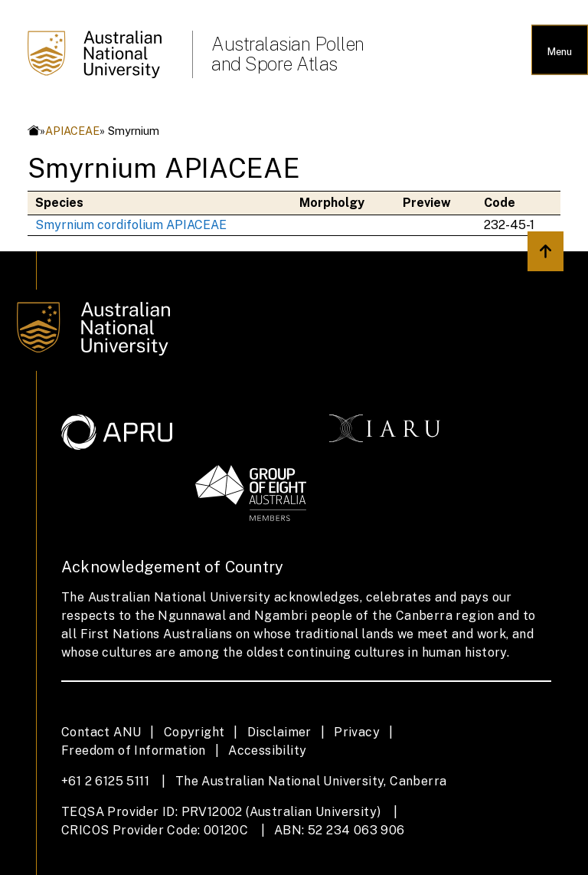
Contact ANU (101, 732)
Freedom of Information (134, 750)
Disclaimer (279, 732)
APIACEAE (72, 131)
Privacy (357, 732)
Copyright (194, 732)
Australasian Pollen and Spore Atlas (288, 54)
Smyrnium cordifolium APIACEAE (131, 225)
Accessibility (267, 750)
